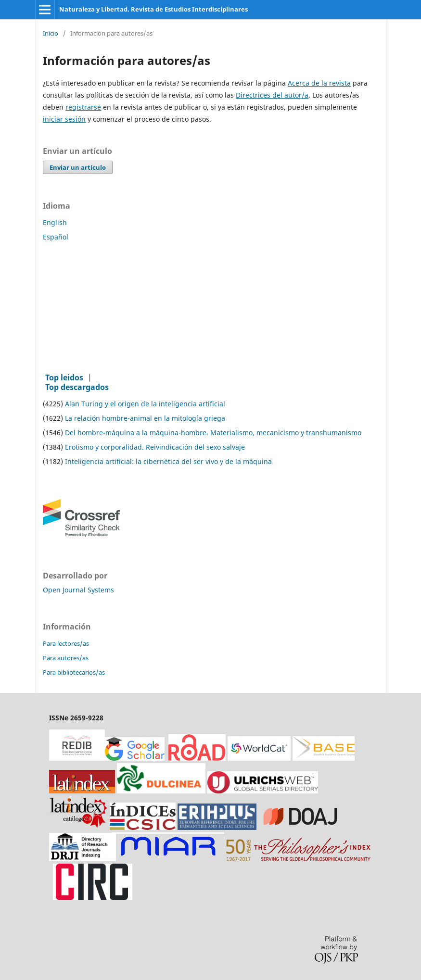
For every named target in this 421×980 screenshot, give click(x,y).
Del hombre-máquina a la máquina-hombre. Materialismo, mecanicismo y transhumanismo (213, 433)
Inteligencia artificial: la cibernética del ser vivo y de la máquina (168, 461)
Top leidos (64, 377)
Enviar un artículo (78, 167)
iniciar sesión (64, 119)
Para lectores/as (66, 643)
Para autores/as (66, 658)
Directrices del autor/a (272, 95)
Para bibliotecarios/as (74, 672)
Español (56, 237)
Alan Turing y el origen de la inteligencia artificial (145, 404)
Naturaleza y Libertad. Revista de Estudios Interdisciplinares (153, 9)
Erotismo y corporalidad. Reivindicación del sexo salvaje (155, 447)
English (55, 222)
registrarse (83, 107)
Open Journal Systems (78, 590)
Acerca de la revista (319, 83)
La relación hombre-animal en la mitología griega (145, 418)
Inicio (51, 34)
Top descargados (77, 387)
